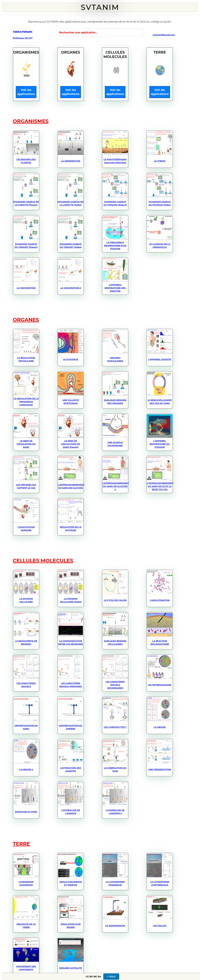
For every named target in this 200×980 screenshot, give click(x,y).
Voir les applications (26, 92)
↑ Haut (111, 976)
